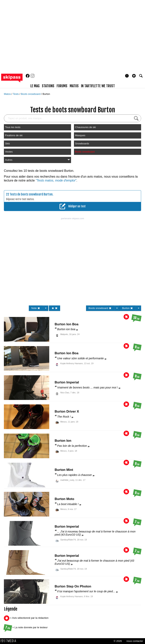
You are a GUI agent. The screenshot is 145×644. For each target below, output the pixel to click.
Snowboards (82, 144)
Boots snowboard (31, 94)
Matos (8, 94)
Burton (46, 94)
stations (48, 86)
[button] (134, 76)
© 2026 (118, 641)
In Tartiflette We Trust (98, 86)
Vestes (9, 152)
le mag (35, 86)
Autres (37, 160)
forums (62, 86)
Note (36, 308)
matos (74, 86)
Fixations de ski (14, 135)
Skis (7, 144)
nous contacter (135, 641)
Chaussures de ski (86, 127)
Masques (80, 135)
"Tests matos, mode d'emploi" (56, 180)
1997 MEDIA (10, 641)
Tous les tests (13, 127)
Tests (16, 94)
